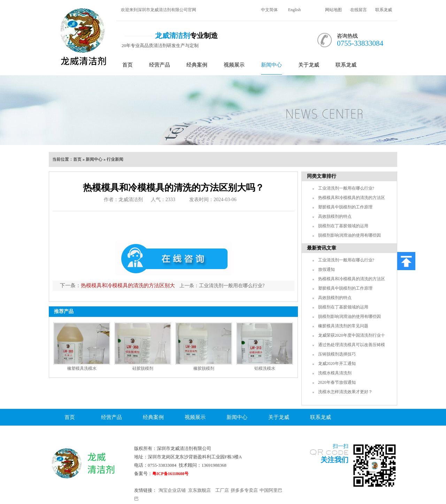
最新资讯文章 (322, 248)
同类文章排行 (322, 176)
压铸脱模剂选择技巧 (337, 354)
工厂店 (222, 490)
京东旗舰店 (199, 490)
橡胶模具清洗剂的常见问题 (343, 326)
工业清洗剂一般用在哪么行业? (232, 286)
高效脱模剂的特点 (335, 216)
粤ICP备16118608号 (170, 474)
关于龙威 (309, 65)
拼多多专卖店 (244, 490)
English (295, 10)
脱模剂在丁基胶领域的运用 (343, 226)
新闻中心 (271, 65)
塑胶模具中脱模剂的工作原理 (345, 207)
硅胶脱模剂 (143, 368)
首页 (128, 65)
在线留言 (359, 10)
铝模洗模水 (265, 368)
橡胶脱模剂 (204, 368)
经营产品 (160, 65)
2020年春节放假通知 (337, 382)
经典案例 (197, 65)
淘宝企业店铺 (172, 490)
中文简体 (269, 10)
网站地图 (333, 10)
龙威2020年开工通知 (337, 364)
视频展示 (234, 65)
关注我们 (334, 460)
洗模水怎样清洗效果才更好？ (345, 392)
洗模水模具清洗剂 (335, 373)
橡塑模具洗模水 (82, 368)
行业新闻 (115, 159)
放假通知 (326, 269)
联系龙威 (384, 10)
